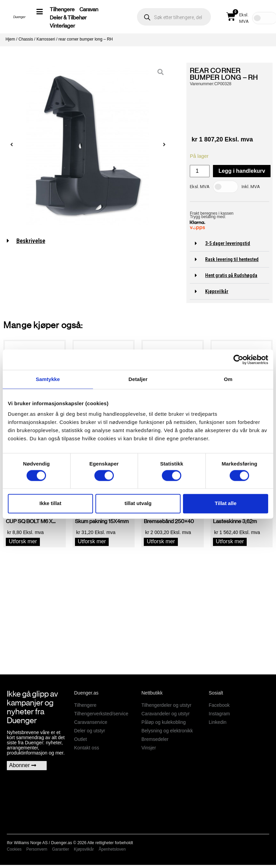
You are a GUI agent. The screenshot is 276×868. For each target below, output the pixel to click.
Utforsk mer (23, 541)
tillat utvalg (138, 504)
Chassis (26, 39)
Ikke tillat (50, 504)
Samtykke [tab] (48, 379)
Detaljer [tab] (138, 379)
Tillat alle (226, 504)
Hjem (10, 39)
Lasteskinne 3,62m (235, 521)
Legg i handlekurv (242, 171)
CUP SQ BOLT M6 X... (31, 521)
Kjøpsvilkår (217, 291)
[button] (229, 243)
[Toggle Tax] (226, 187)
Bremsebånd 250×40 (169, 521)
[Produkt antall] (200, 171)
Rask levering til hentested (232, 259)
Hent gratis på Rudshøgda (231, 275)
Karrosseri (46, 39)
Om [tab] (228, 379)
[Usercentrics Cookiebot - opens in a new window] (238, 360)
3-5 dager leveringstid (228, 243)
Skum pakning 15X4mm (102, 521)
